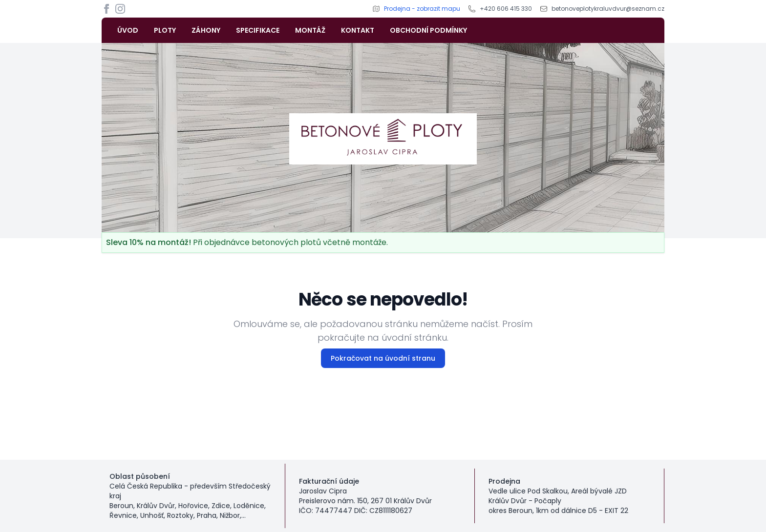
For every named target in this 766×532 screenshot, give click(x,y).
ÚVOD (128, 30)
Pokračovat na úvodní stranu (383, 358)
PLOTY (165, 30)
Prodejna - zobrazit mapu (422, 9)
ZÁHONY (206, 30)
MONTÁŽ (310, 30)
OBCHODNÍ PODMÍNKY (428, 30)
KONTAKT (358, 30)
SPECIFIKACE (258, 30)
